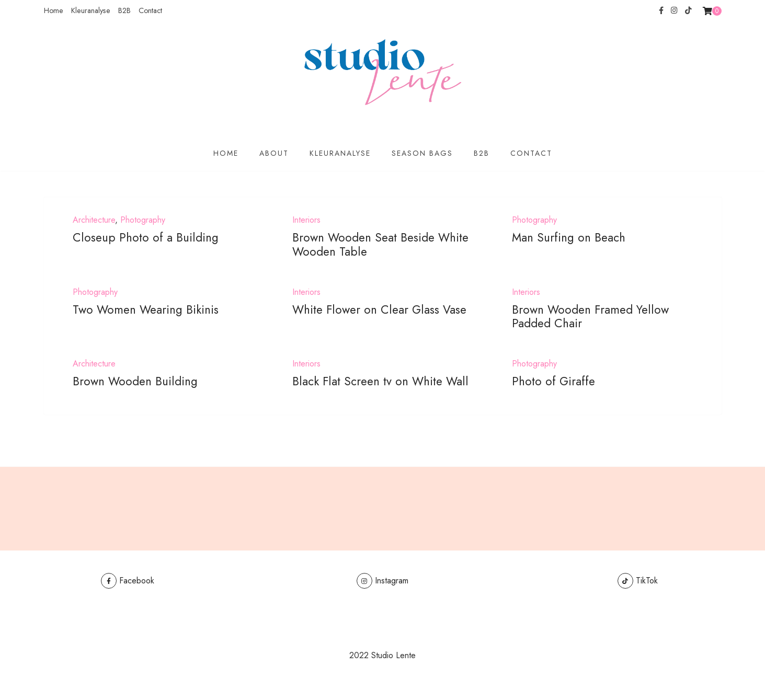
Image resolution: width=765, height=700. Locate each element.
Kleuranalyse (91, 10)
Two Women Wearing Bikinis (146, 309)
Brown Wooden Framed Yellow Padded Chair (590, 317)
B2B (124, 10)
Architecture (94, 220)
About (274, 153)
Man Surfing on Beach (569, 237)
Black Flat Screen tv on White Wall (380, 381)
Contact (150, 10)
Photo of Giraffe (553, 381)
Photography (143, 220)
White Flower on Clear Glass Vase (379, 309)
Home (54, 10)
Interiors (306, 220)
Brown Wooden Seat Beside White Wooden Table (380, 244)
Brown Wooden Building (135, 381)
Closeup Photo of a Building (146, 237)
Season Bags (422, 153)
